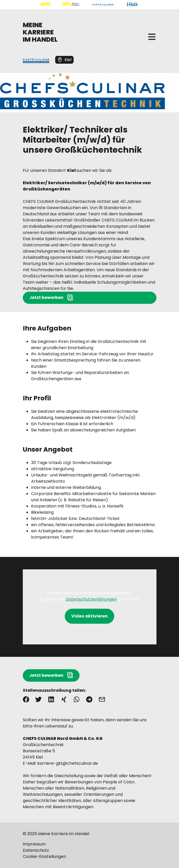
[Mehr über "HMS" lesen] (132, 5)
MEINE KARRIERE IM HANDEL (40, 32)
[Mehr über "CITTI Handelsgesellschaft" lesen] (45, 5)
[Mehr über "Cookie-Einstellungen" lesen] (90, 857)
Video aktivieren (89, 616)
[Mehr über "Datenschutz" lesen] (90, 850)
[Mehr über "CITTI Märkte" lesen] (71, 5)
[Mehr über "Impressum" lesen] (90, 844)
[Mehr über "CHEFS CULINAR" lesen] (103, 5)
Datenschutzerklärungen (91, 599)
